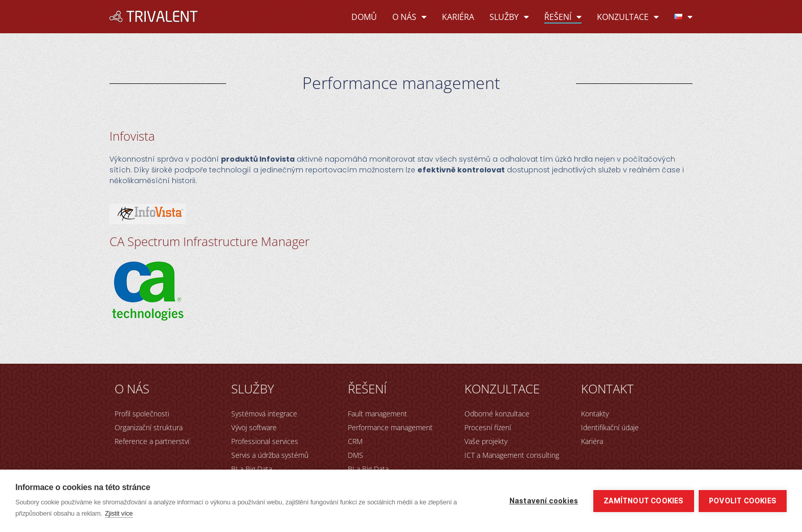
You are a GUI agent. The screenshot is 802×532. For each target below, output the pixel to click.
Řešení (563, 17)
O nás (409, 17)
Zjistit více (119, 513)
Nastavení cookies (543, 501)
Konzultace (628, 17)
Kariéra (458, 17)
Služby (509, 17)
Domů (364, 17)
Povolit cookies (743, 501)
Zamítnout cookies (643, 501)
